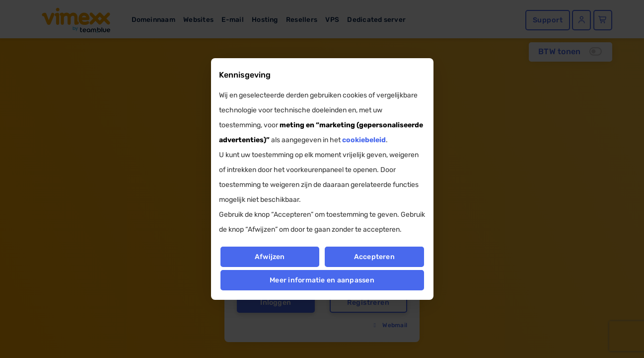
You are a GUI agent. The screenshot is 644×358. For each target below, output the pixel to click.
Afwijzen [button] (270, 257)
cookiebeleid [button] (364, 140)
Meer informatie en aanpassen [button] (322, 280)
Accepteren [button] (374, 257)
